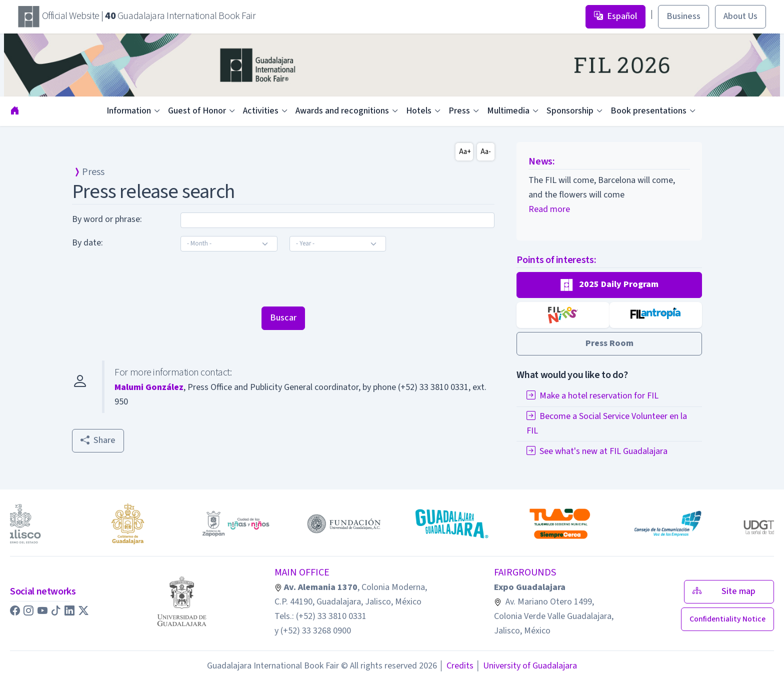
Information (129, 111)
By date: (87, 243)
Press (459, 111)
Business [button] (683, 16)
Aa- (486, 152)
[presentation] (148, 279)
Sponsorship (570, 111)
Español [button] (615, 16)
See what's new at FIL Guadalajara (597, 451)
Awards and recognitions (342, 111)
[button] (609, 285)
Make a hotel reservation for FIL (592, 396)
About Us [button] (740, 16)
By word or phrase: (107, 219)
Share (98, 440)
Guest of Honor (197, 111)
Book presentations (648, 111)
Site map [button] (729, 591)
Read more (549, 209)
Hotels (419, 111)
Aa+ (465, 152)
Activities (261, 111)
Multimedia (508, 111)
